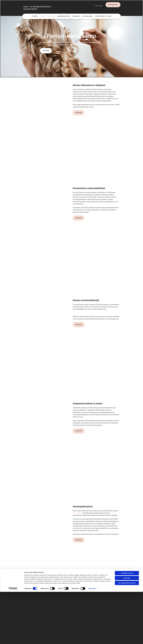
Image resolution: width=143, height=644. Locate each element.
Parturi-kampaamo (48, 17)
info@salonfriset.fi (61, 588)
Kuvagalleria (87, 17)
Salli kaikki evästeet (127, 383)
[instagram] (93, 583)
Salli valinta (127, 388)
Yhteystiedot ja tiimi (103, 17)
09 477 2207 (60, 582)
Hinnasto (76, 17)
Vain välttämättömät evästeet (127, 393)
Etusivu (35, 17)
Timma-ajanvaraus (61, 591)
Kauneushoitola (64, 17)
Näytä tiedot (92, 399)
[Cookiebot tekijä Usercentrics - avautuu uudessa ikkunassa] (13, 399)
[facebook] (93, 580)
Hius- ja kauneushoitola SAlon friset (37, 8)
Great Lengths (77, 513)
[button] (113, 5)
